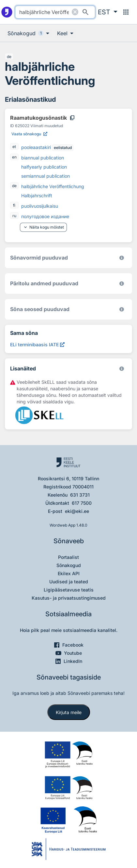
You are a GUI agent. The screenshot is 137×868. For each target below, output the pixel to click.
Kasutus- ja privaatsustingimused (69, 598)
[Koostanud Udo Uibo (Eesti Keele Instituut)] (122, 284)
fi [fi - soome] (14, 205)
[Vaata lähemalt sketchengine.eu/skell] (122, 369)
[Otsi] (85, 12)
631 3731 (80, 495)
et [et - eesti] (14, 147)
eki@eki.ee (77, 511)
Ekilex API (69, 573)
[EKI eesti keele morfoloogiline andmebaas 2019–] (122, 258)
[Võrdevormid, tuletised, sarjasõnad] (122, 309)
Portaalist (68, 557)
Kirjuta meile (69, 712)
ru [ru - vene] (14, 216)
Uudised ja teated (69, 582)
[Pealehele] (7, 12)
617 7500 (82, 503)
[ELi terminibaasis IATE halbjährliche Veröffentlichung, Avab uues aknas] (37, 344)
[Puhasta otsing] (75, 12)
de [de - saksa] (9, 57)
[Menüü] (126, 12)
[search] (55, 12)
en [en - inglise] (14, 157)
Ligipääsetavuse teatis (69, 590)
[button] (108, 12)
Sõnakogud (69, 565)
